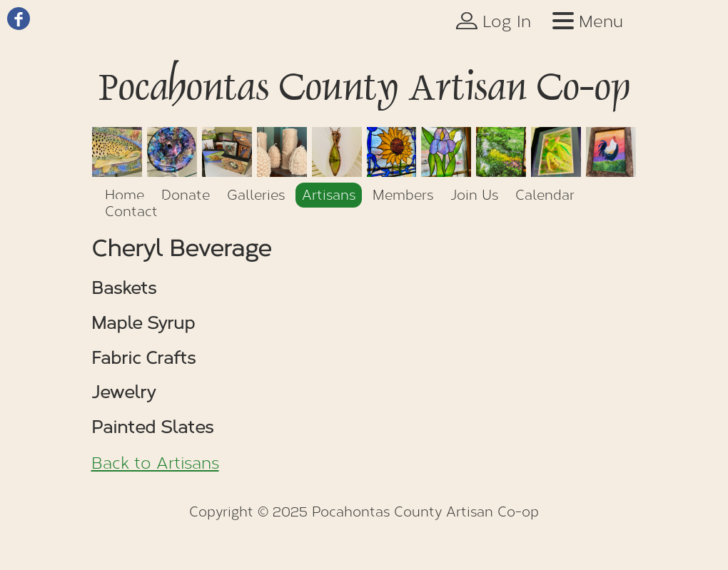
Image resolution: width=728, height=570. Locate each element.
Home (125, 195)
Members (403, 195)
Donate (186, 195)
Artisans (329, 195)
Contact (131, 212)
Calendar (545, 195)
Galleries (256, 195)
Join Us (474, 195)
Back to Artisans (155, 463)
